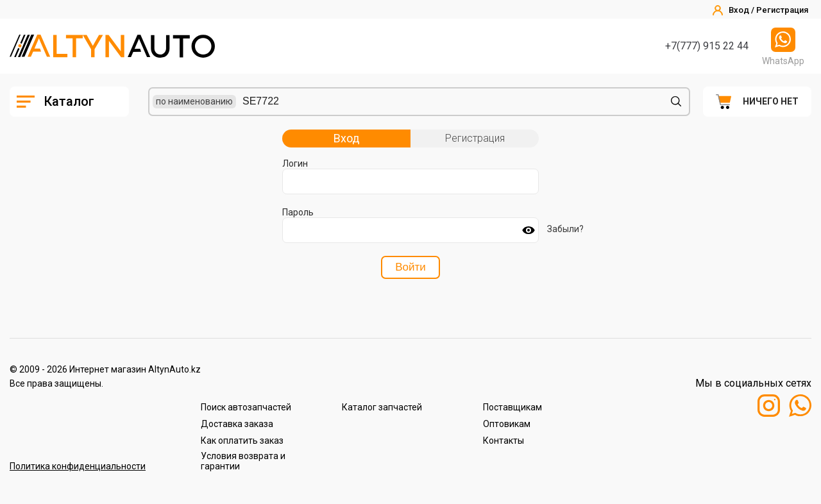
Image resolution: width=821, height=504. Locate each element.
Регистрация (475, 138)
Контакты (504, 441)
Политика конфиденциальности (78, 466)
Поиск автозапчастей (246, 407)
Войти (410, 267)
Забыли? (565, 229)
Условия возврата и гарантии (243, 461)
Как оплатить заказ (242, 441)
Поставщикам (512, 407)
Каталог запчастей (382, 407)
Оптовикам (507, 424)
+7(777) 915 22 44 (707, 46)
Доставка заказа (237, 424)
